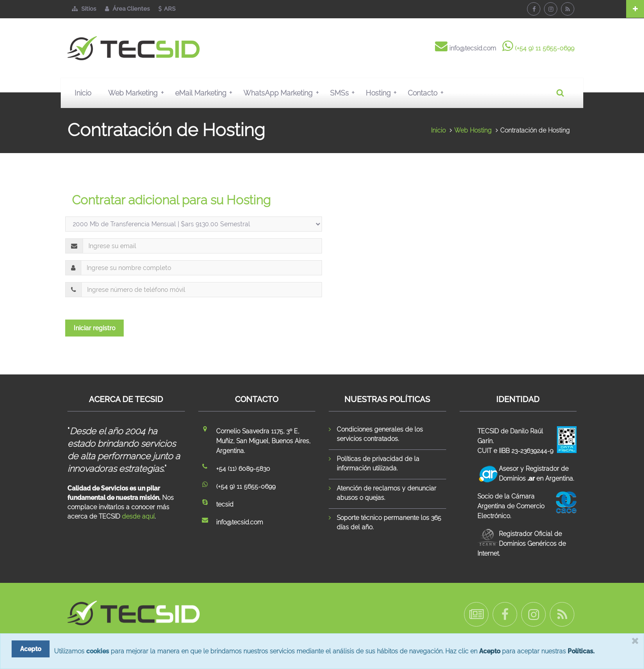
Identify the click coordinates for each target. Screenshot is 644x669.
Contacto (427, 93)
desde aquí (138, 516)
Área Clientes (127, 9)
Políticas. (581, 651)
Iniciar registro (94, 328)
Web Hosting (473, 130)
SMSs (344, 93)
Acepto (490, 651)
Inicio (83, 93)
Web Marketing (138, 93)
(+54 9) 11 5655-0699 (545, 48)
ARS (167, 9)
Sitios (84, 9)
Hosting (383, 93)
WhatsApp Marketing (283, 93)
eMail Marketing (206, 93)
